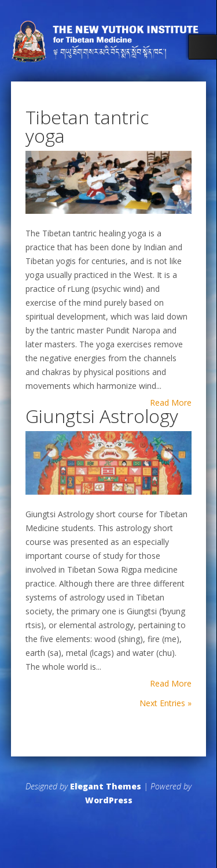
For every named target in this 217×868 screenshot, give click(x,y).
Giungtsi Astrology (102, 416)
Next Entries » (165, 703)
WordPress (109, 800)
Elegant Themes (106, 786)
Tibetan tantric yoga (87, 126)
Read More (171, 403)
